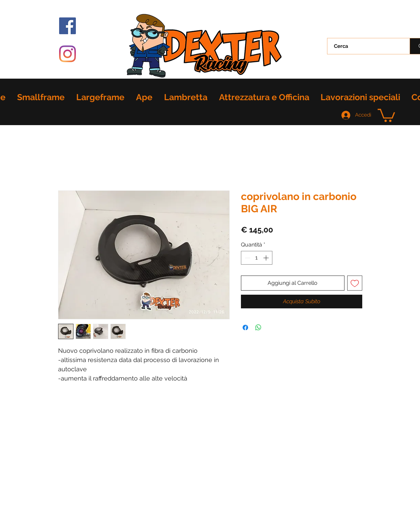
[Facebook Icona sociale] (67, 26)
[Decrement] (247, 258)
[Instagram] (67, 54)
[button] (386, 115)
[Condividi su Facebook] (245, 328)
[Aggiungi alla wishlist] (355, 283)
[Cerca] (365, 46)
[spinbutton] (257, 258)
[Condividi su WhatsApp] (258, 328)
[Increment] (267, 258)
